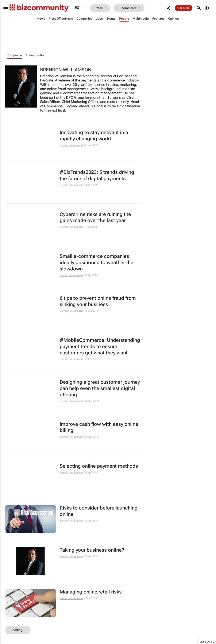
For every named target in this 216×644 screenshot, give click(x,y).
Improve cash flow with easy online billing (99, 427)
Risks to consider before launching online (99, 511)
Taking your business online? (92, 550)
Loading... (18, 630)
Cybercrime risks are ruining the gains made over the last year (95, 218)
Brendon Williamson (71, 145)
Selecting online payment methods (99, 466)
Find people (15, 55)
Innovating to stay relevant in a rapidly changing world (94, 136)
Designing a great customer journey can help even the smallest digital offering (100, 388)
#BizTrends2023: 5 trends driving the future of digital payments (97, 175)
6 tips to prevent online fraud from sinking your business (98, 301)
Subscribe (184, 8)
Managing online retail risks (91, 592)
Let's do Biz (207, 642)
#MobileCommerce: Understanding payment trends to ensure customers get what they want (100, 347)
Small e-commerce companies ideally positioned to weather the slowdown (97, 263)
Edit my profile (35, 55)
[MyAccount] (207, 8)
